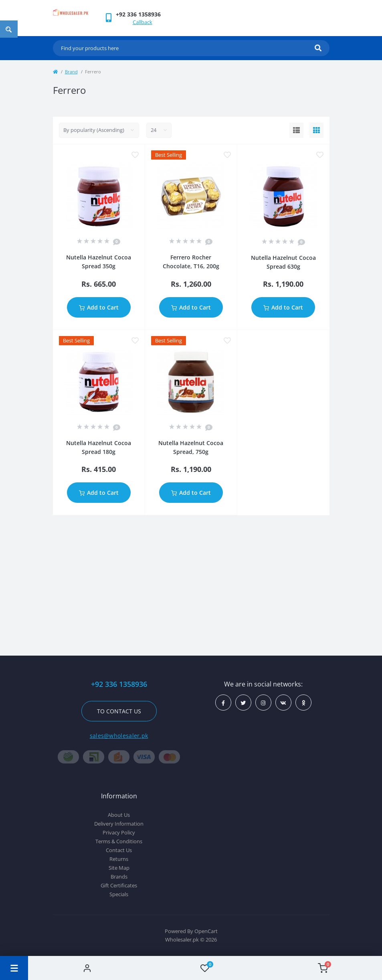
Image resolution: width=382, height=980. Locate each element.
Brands (119, 877)
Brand (71, 72)
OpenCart (206, 931)
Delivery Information (119, 824)
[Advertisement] (191, 583)
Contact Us (119, 850)
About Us (119, 815)
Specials (119, 894)
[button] (138, 14)
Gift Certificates (119, 885)
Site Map (119, 868)
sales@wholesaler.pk (119, 736)
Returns (119, 859)
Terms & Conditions (119, 841)
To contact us (119, 711)
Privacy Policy (119, 832)
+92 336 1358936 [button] (119, 684)
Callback (142, 22)
